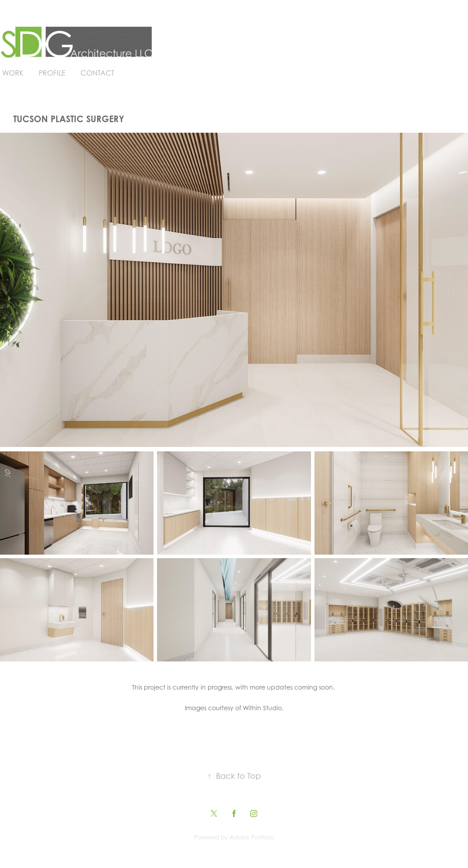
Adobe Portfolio (252, 837)
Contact (97, 73)
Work (13, 73)
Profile (52, 73)
